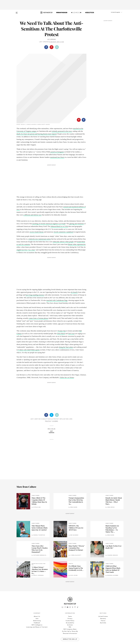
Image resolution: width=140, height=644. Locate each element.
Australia (103, 612)
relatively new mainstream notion (40, 228)
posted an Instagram (57, 141)
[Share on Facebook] (46, 47)
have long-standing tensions (35, 284)
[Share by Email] (57, 47)
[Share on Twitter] (52, 404)
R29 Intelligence (37, 614)
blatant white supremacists (77, 233)
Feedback (37, 612)
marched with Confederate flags (57, 289)
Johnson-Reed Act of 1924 (59, 215)
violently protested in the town (62, 120)
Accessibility (70, 612)
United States (103, 605)
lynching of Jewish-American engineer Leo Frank (49, 212)
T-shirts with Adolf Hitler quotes (29, 339)
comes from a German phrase (38, 307)
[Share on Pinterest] (52, 47)
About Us (37, 605)
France (103, 609)
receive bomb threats (37, 221)
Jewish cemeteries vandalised (63, 221)
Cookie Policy (70, 609)
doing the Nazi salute (66, 336)
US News (55, 410)
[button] (114, 14)
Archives (70, 614)
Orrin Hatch (61, 322)
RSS (70, 616)
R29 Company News (70, 618)
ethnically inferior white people (63, 230)
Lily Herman (52, 39)
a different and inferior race (33, 204)
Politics (48, 410)
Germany (103, 607)
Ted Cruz (71, 322)
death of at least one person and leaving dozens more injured (37, 123)
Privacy (70, 607)
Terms (70, 605)
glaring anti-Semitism (77, 212)
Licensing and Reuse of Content (37, 616)
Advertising (37, 609)
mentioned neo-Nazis (57, 146)
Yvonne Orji (62, 320)
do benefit (74, 281)
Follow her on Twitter (67, 366)
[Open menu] (17, 12)
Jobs (37, 607)
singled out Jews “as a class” (26, 239)
